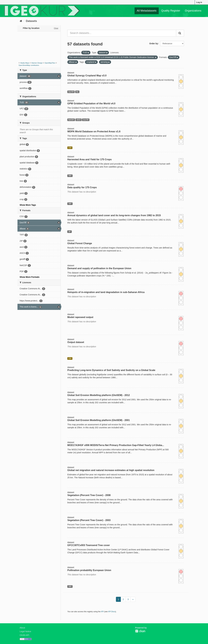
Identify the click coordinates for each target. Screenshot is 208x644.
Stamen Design (37, 63)
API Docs (112, 612)
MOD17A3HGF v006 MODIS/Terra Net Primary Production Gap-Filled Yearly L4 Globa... (116, 445)
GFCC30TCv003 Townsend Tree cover (89, 545)
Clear (56, 28)
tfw (77, 92)
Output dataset (76, 342)
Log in (199, 2)
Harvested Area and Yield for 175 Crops (89, 159)
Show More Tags (28, 205)
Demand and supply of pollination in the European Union (99, 268)
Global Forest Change (80, 243)
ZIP (69, 232)
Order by (154, 44)
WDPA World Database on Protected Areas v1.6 (94, 131)
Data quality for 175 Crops (82, 187)
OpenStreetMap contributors (29, 65)
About (22, 628)
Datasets (31, 21)
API (102, 612)
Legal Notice (25, 631)
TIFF (70, 176)
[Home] (21, 21)
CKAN (140, 631)
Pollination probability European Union (89, 570)
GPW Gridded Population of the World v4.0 (91, 104)
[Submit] (180, 33)
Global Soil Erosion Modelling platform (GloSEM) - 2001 (99, 420)
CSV (70, 148)
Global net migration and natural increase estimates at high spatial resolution (111, 470)
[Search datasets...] (122, 33)
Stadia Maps (25, 63)
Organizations (193, 11)
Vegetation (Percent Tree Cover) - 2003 (89, 520)
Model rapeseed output (80, 317)
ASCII (78, 120)
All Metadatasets (147, 11)
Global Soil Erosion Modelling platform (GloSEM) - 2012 (99, 395)
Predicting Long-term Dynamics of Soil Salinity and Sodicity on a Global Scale (111, 370)
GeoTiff (71, 92)
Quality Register (171, 11)
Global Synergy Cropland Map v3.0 (87, 76)
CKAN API (25, 635)
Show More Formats (30, 277)
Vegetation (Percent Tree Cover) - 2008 (89, 495)
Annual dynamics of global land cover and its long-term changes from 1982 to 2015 (114, 215)
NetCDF (71, 120)
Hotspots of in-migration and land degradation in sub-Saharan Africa (106, 292)
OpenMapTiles (50, 63)
